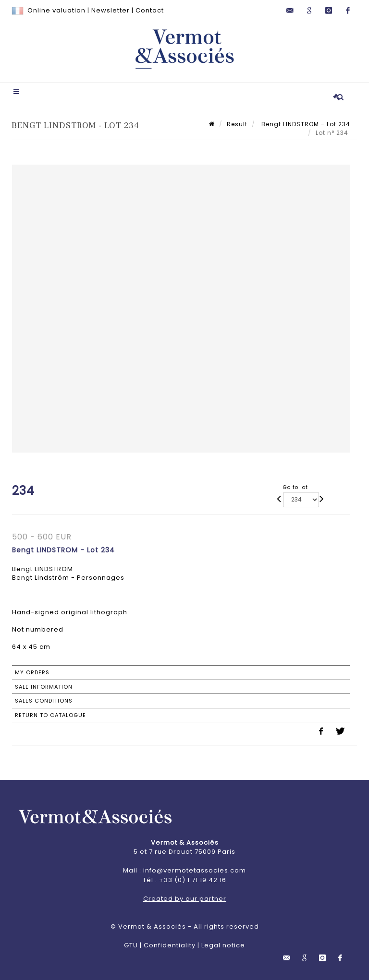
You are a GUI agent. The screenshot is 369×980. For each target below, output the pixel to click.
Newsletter (111, 10)
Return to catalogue (50, 715)
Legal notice (223, 945)
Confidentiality (170, 945)
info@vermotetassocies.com (195, 870)
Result (237, 124)
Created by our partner (185, 899)
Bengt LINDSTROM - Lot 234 (305, 124)
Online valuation (56, 10)
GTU (131, 945)
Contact (150, 10)
